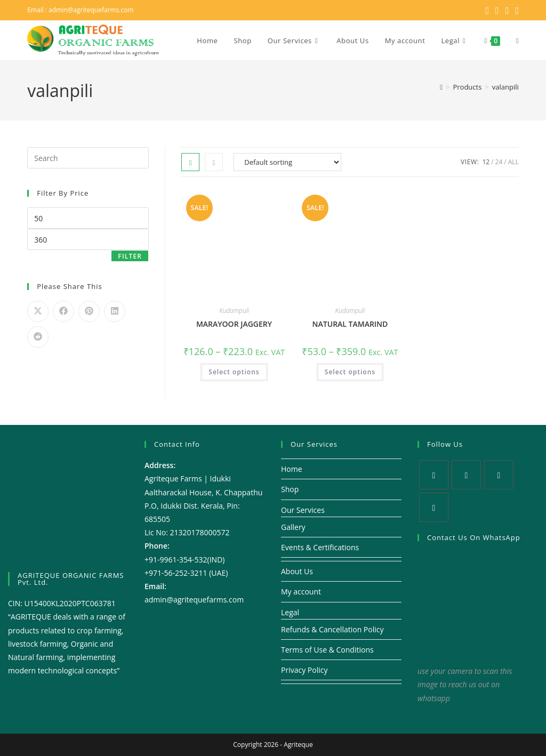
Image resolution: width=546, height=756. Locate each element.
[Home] (441, 87)
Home (292, 469)
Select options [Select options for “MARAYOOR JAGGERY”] (234, 372)
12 (486, 162)
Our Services (303, 510)
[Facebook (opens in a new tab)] (497, 10)
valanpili (505, 87)
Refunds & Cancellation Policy (332, 629)
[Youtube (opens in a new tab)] (515, 10)
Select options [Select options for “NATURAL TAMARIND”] (350, 372)
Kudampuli (234, 311)
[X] (434, 475)
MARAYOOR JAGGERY (234, 324)
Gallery (293, 527)
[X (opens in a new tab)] (487, 10)
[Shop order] (287, 162)
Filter (130, 256)
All (513, 162)
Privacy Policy (304, 670)
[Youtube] (434, 507)
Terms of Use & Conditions (327, 650)
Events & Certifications (320, 547)
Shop (290, 489)
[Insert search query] (88, 158)
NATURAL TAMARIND (350, 324)
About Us (297, 571)
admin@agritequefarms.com (91, 10)
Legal (290, 612)
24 (499, 162)
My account (301, 592)
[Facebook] (466, 475)
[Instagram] (499, 475)
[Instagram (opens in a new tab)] (507, 10)
